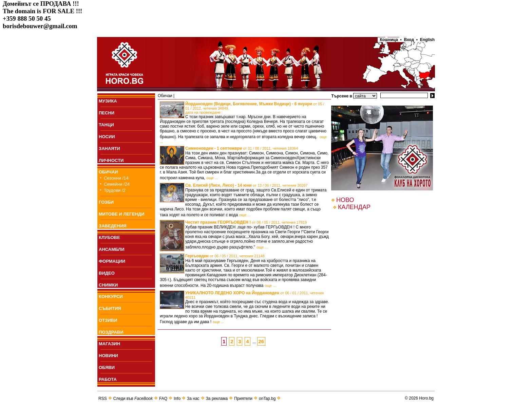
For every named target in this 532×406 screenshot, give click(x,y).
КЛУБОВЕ (109, 237)
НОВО (345, 200)
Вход (409, 40)
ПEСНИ (107, 113)
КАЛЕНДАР (354, 207)
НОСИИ (107, 137)
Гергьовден (225, 256)
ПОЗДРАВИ (111, 332)
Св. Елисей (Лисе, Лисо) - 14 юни (246, 185)
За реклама (217, 399)
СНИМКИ (108, 285)
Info (177, 399)
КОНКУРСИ (111, 297)
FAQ (163, 399)
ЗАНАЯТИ (109, 149)
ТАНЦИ (106, 125)
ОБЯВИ (107, 367)
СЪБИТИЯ (110, 308)
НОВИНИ (108, 356)
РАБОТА (108, 379)
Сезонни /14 (116, 178)
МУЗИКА (108, 101)
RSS (103, 399)
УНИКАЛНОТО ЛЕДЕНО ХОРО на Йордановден (254, 295)
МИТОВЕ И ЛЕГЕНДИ (121, 214)
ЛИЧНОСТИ (111, 160)
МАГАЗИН (109, 344)
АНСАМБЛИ (112, 249)
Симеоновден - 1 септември (242, 148)
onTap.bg (267, 399)
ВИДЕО (107, 273)
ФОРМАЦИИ (112, 261)
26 (261, 341)
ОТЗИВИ (108, 320)
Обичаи (165, 96)
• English (425, 40)
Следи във (133, 399)
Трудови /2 (115, 190)
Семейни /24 (117, 184)
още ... (212, 178)
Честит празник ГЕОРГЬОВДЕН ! (246, 222)
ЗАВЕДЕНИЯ (113, 226)
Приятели (243, 399)
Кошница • (390, 40)
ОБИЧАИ (108, 172)
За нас (193, 399)
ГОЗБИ (106, 202)
